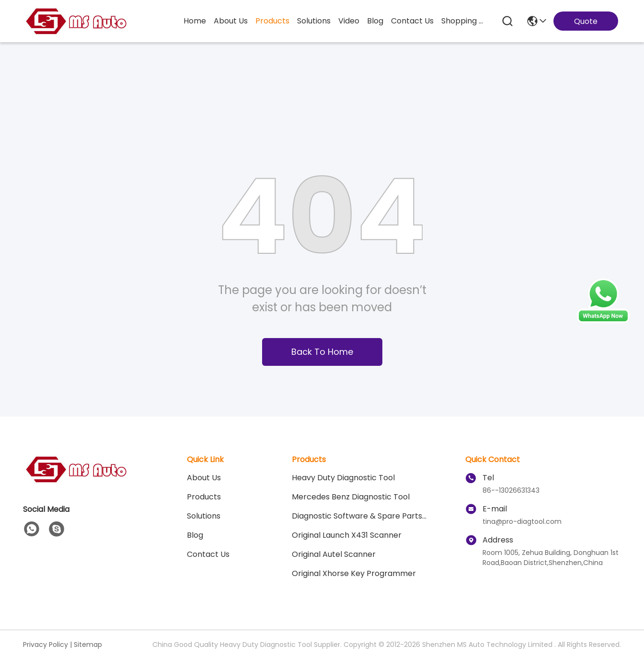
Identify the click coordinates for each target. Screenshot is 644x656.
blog (375, 21)
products (272, 21)
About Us (204, 478)
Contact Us (208, 554)
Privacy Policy (46, 645)
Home (195, 21)
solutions (314, 21)
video (349, 21)
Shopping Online (464, 21)
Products (204, 497)
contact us (412, 21)
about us (231, 21)
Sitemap (88, 645)
